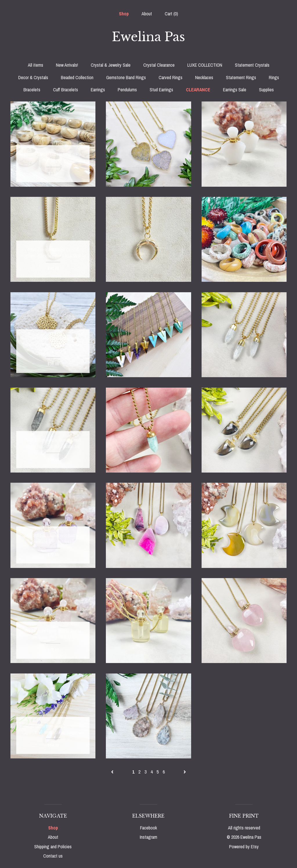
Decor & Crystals (33, 77)
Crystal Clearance (159, 65)
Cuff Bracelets (66, 90)
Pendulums (127, 90)
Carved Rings (171, 77)
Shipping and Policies (53, 847)
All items (36, 65)
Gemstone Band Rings (126, 77)
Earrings (98, 90)
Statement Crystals (252, 65)
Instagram (148, 837)
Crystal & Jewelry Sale (111, 65)
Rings (274, 77)
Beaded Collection (77, 77)
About (147, 14)
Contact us (53, 856)
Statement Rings (241, 77)
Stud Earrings (161, 90)
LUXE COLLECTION (205, 65)
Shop (124, 14)
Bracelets (32, 90)
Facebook (148, 828)
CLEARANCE (198, 90)
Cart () (171, 14)
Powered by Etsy (244, 847)
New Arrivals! (67, 65)
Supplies (266, 90)
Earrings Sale (235, 90)
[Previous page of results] (113, 772)
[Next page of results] (185, 772)
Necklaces (204, 77)
